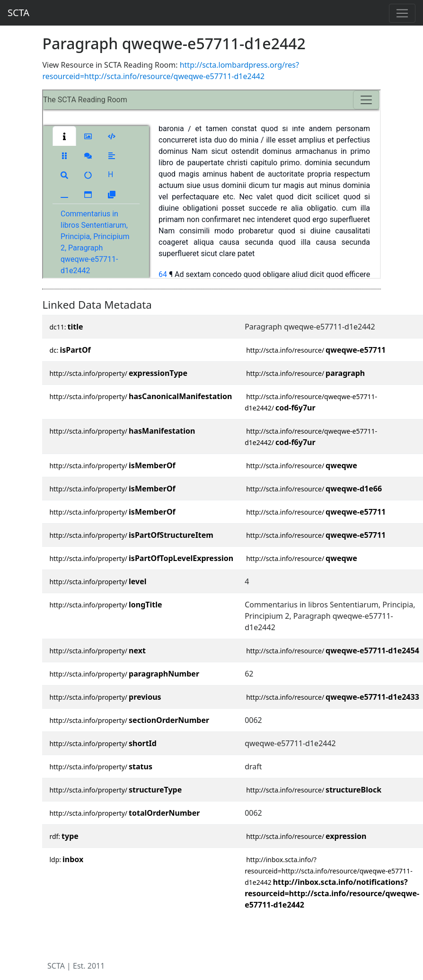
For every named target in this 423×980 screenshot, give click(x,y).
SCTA (18, 13)
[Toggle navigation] (402, 13)
